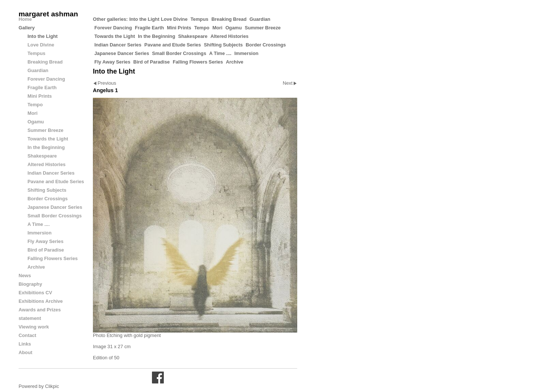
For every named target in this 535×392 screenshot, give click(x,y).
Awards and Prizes (40, 310)
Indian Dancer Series (118, 45)
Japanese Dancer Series (122, 53)
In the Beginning (156, 36)
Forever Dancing (113, 28)
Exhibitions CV (35, 293)
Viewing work (34, 327)
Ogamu (234, 28)
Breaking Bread (229, 19)
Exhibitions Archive (41, 301)
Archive (235, 62)
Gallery (27, 28)
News (25, 276)
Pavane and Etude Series (173, 45)
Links (25, 344)
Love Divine (174, 19)
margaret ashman (48, 14)
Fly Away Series (112, 62)
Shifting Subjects (223, 45)
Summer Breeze (263, 28)
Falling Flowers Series (198, 62)
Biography (30, 284)
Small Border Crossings (179, 53)
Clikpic (52, 386)
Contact (27, 335)
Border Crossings (266, 45)
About (25, 352)
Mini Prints (179, 28)
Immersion (247, 53)
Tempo (202, 28)
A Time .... (220, 53)
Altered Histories (229, 36)
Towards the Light (115, 36)
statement (30, 318)
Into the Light (144, 19)
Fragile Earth (149, 28)
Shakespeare (193, 36)
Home (25, 19)
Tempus (200, 19)
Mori (218, 28)
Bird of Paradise (152, 62)
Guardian (260, 19)
